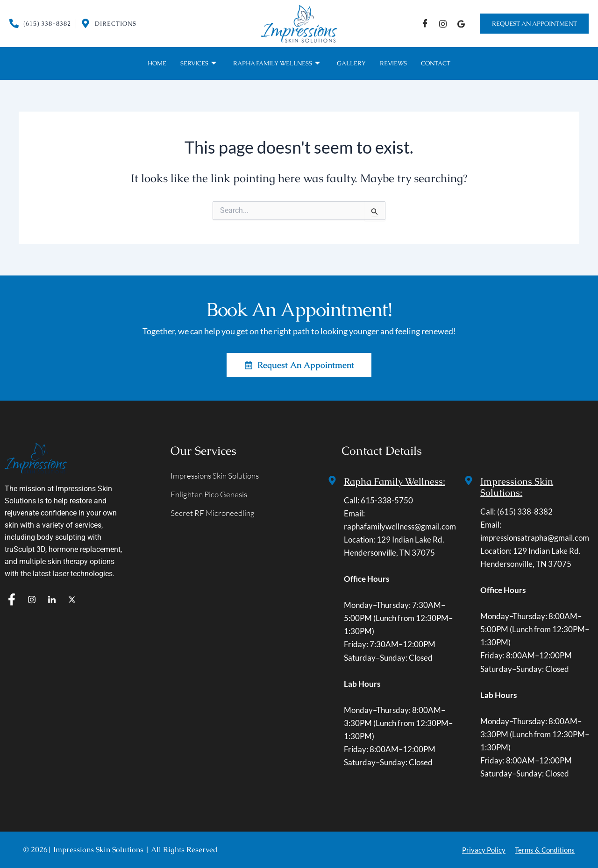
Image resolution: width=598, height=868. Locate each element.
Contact (436, 63)
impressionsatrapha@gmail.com (535, 538)
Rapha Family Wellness (277, 64)
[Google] (461, 23)
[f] (12, 600)
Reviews (393, 63)
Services (198, 64)
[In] (52, 600)
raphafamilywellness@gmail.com (400, 526)
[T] (72, 600)
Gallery (351, 63)
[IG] (443, 23)
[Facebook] (425, 23)
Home (157, 63)
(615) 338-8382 (525, 512)
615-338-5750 (387, 500)
